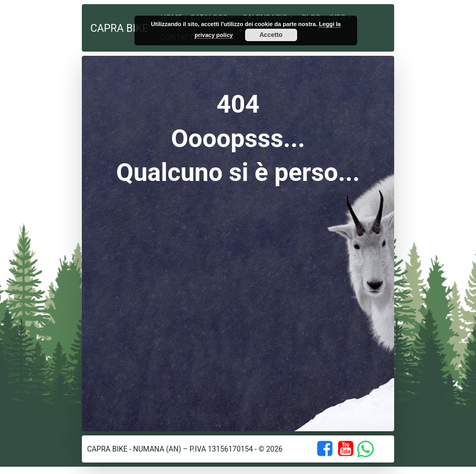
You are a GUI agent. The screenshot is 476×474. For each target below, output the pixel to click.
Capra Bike (119, 28)
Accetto (271, 35)
